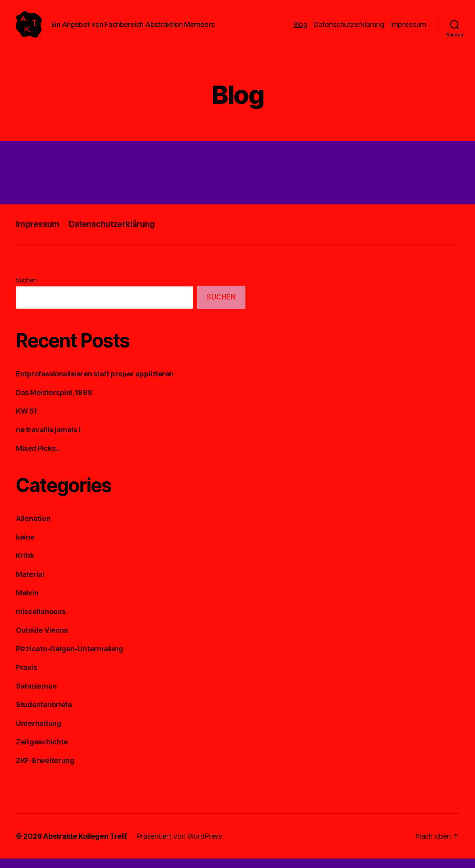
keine (25, 547)
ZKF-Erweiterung (45, 770)
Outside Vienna (42, 640)
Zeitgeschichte (42, 751)
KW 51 (27, 421)
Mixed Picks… (39, 458)
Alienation (33, 528)
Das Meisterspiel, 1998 (54, 402)
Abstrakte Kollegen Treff (85, 846)
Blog (300, 29)
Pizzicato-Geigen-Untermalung (69, 658)
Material (30, 584)
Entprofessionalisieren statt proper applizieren (95, 383)
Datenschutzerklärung (349, 29)
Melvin (27, 602)
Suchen (26, 289)
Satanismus (36, 695)
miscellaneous (41, 621)
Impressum (408, 29)
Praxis (26, 677)
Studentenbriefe (44, 714)
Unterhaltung (39, 733)
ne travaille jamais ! (48, 439)
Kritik (25, 565)
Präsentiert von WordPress (179, 846)
